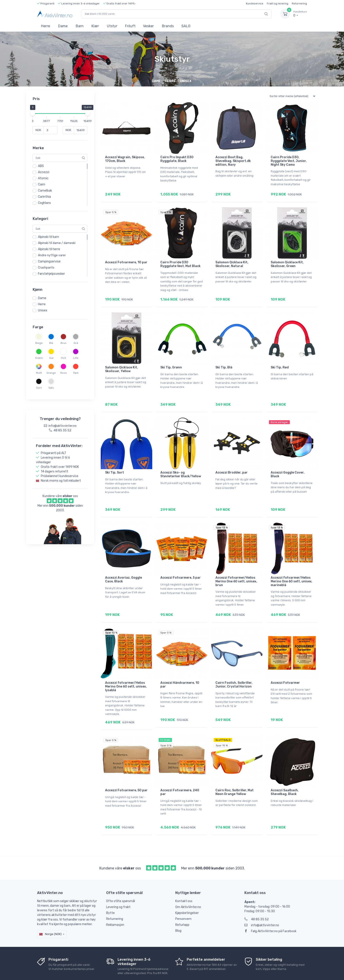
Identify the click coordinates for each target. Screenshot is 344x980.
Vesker (148, 26)
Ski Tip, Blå (224, 361)
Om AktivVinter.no (188, 886)
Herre (46, 26)
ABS (41, 166)
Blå (51, 343)
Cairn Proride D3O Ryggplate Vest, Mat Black (180, 261)
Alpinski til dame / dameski (57, 243)
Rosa (64, 373)
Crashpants (46, 268)
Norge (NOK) (50, 913)
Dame (63, 26)
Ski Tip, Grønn (171, 361)
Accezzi (44, 172)
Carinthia (44, 197)
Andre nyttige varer (52, 255)
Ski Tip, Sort (115, 463)
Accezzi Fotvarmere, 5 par (181, 565)
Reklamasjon (115, 903)
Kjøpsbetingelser (187, 891)
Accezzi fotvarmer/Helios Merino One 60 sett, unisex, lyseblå (126, 671)
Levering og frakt (118, 886)
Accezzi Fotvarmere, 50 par (126, 772)
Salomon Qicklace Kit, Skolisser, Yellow (122, 363)
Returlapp (182, 903)
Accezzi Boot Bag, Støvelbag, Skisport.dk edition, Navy (233, 161)
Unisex (43, 310)
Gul (51, 358)
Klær (95, 26)
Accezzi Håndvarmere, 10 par (180, 669)
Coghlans (44, 203)
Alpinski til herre (49, 249)
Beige (39, 343)
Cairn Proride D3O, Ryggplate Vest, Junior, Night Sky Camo (289, 161)
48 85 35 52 (257, 898)
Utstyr (112, 26)
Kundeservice (255, 4)
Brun (64, 343)
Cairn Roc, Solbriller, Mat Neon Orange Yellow (235, 774)
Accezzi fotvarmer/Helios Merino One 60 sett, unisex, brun (236, 569)
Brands (168, 26)
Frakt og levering (278, 4)
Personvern (183, 897)
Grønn (39, 358)
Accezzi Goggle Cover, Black (288, 465)
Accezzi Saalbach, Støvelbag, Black (285, 774)
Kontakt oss (184, 880)
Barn (80, 26)
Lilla (76, 358)
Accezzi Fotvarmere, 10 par (126, 259)
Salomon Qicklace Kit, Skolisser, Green (287, 261)
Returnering (299, 4)
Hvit (64, 358)
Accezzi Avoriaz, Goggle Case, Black (124, 567)
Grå (76, 343)
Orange (51, 373)
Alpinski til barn (48, 237)
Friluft (130, 26)
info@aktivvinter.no (262, 904)
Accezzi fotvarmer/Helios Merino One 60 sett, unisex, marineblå (292, 569)
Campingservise (49, 261)
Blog (178, 909)
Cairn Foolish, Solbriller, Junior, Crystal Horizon (234, 669)
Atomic (43, 178)
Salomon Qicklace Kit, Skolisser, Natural (232, 261)
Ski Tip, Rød (280, 361)
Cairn (42, 184)
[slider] (33, 113)
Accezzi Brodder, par (232, 463)
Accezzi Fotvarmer (285, 667)
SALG (186, 26)
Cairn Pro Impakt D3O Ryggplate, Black (177, 159)
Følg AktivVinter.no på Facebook (270, 910)
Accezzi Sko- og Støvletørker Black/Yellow (181, 465)
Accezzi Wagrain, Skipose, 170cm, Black (125, 159)
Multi (39, 373)
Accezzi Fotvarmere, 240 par (180, 774)
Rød (76, 373)
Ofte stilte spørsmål (121, 880)
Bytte (110, 891)
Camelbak (45, 191)
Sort (39, 388)
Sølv (51, 388)
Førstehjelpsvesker (51, 274)
